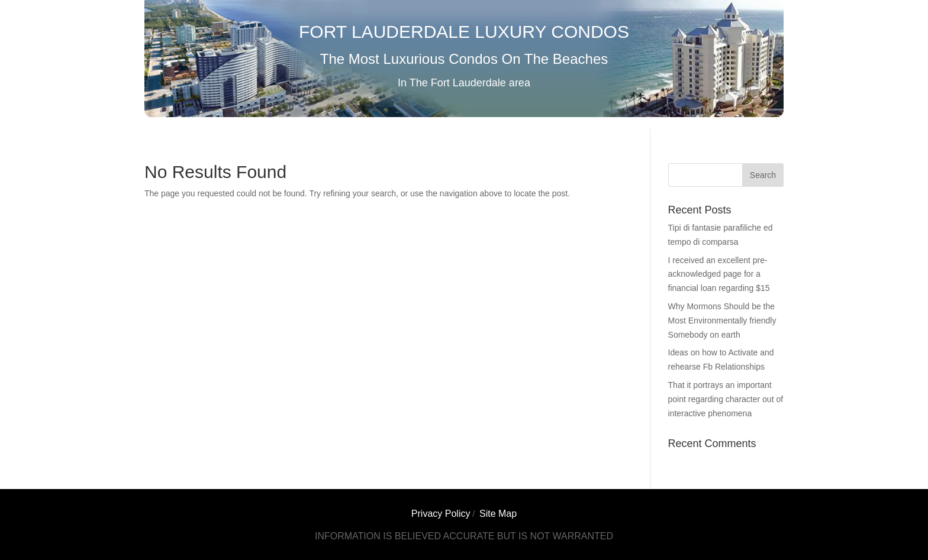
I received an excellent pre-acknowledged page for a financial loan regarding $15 (719, 274)
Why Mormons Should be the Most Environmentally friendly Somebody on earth (722, 321)
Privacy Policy (441, 514)
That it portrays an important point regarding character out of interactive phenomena (726, 399)
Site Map (498, 514)
